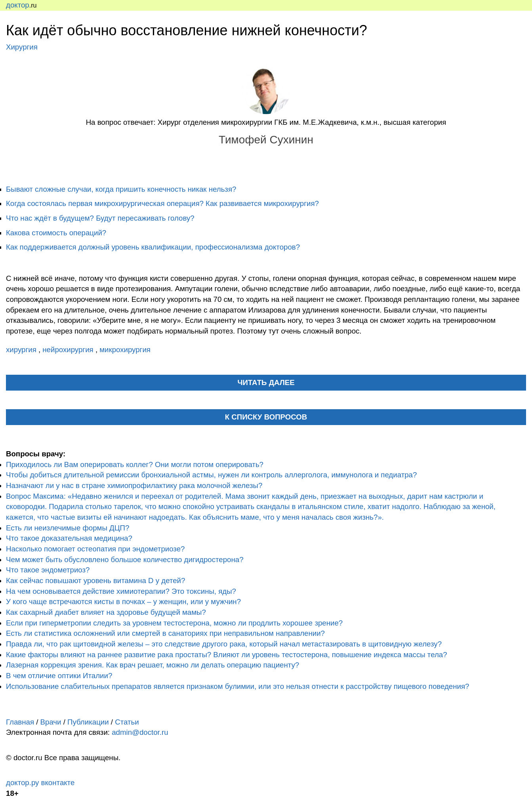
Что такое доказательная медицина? (69, 538)
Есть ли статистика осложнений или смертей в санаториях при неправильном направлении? (165, 633)
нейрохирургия (69, 350)
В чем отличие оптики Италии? (59, 676)
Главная (20, 722)
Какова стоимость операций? (56, 233)
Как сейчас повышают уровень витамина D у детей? (95, 581)
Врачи (51, 722)
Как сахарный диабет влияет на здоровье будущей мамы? (106, 612)
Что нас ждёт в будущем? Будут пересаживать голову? (100, 218)
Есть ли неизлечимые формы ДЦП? (68, 528)
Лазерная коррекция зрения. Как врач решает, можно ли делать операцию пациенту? (153, 665)
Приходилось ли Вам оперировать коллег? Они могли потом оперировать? (135, 464)
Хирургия (22, 47)
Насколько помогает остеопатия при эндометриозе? (95, 549)
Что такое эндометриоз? (48, 570)
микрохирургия (125, 350)
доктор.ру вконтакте (40, 783)
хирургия (22, 350)
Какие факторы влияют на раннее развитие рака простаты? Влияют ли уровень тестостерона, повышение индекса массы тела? (227, 655)
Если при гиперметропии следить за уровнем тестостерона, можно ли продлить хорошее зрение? (174, 623)
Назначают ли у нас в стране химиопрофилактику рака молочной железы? (134, 485)
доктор (18, 5)
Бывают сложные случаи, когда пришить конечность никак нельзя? (121, 189)
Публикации (88, 722)
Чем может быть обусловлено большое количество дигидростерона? (125, 560)
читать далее (266, 382)
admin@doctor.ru (140, 732)
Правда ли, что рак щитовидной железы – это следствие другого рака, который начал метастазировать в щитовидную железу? (224, 644)
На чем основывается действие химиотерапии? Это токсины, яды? (121, 591)
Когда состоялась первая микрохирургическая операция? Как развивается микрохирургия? (162, 203)
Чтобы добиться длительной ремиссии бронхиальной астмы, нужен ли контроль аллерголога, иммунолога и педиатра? (211, 475)
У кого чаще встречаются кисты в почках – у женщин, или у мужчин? (123, 602)
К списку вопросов (266, 417)
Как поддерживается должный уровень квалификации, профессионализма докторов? (153, 247)
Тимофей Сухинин (266, 140)
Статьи (127, 722)
